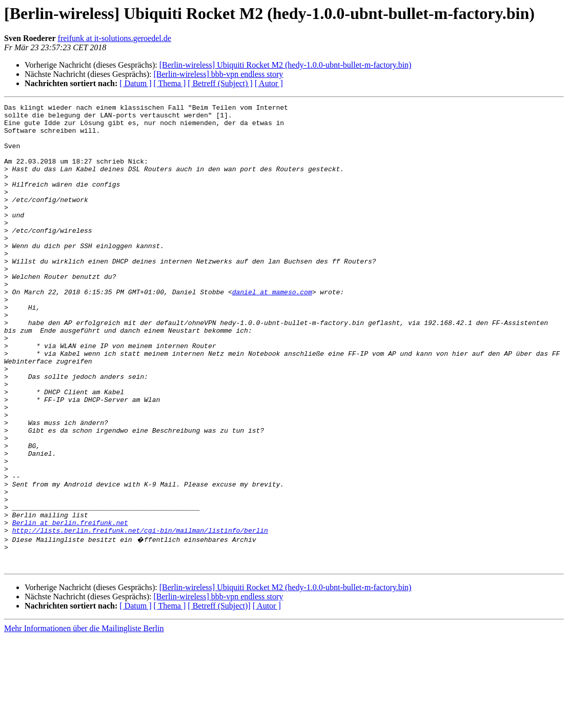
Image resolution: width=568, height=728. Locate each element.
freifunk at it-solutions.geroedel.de (115, 38)
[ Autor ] (269, 83)
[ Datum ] (135, 83)
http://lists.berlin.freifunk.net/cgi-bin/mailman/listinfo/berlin (140, 616)
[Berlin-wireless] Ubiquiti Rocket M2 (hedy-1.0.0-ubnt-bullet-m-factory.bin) (286, 65)
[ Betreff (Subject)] (219, 696)
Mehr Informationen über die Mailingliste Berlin (84, 719)
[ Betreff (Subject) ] (220, 83)
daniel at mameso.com (272, 330)
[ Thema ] (170, 83)
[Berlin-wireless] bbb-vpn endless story (218, 74)
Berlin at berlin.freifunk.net (70, 607)
